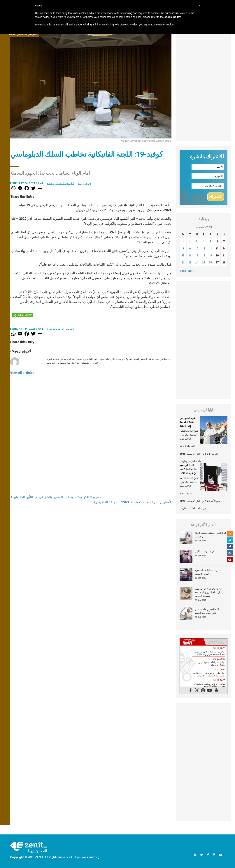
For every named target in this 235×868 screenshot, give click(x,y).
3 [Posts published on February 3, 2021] (197, 242)
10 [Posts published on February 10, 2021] (197, 249)
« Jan (183, 271)
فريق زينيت (85, 183)
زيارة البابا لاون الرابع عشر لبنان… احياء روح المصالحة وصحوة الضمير (208, 592)
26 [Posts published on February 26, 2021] (210, 263)
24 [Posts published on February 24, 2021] (197, 263)
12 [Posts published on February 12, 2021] (210, 249)
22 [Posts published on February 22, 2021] (183, 263)
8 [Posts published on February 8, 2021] (183, 249)
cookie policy (173, 17)
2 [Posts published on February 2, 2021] (190, 242)
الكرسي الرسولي (64, 183)
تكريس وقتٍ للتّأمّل (205, 551)
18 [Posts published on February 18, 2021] (204, 256)
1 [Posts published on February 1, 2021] (183, 242)
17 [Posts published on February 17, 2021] (197, 256)
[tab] (192, 642)
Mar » (191, 271)
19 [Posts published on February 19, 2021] (210, 256)
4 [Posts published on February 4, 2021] (204, 242)
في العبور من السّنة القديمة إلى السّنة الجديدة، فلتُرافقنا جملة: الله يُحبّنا (190, 426)
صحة (50, 183)
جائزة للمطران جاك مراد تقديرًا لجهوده (208, 572)
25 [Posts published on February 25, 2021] (204, 263)
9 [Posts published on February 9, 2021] (190, 249)
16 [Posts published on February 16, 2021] (190, 256)
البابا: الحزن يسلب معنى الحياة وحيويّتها (211, 535)
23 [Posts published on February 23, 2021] (190, 263)
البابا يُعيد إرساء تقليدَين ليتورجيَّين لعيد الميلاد (207, 611)
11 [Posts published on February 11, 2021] (204, 249)
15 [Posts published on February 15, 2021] (183, 256)
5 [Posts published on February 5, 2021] (210, 242)
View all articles (22, 373)
